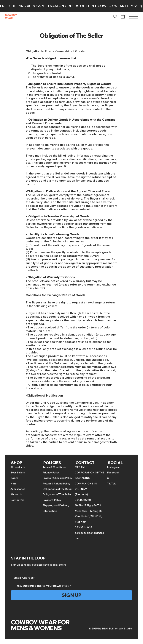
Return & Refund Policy (57, 484)
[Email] (70, 578)
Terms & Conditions (54, 467)
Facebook (113, 473)
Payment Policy (52, 500)
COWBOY (11, 15)
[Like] (115, 17)
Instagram (113, 467)
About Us (16, 494)
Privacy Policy (51, 473)
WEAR (9, 18)
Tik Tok (111, 484)
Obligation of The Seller (57, 494)
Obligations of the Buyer (58, 489)
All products (18, 467)
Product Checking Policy (58, 478)
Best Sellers (18, 473)
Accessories (18, 489)
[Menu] (133, 17)
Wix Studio (125, 629)
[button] (123, 16)
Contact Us (17, 500)
